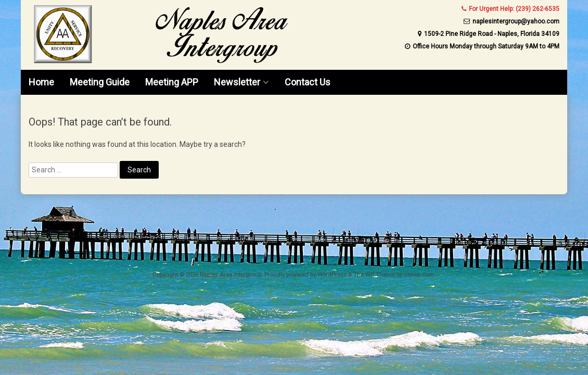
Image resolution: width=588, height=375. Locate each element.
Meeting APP (172, 82)
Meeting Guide (100, 82)
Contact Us (308, 82)
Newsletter (237, 82)
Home (41, 82)
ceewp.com (419, 275)
